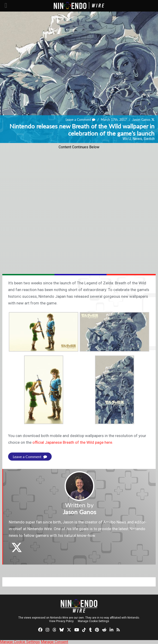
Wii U (127, 139)
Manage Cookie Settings (93, 621)
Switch (149, 139)
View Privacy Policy (61, 621)
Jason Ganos (141, 120)
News (137, 139)
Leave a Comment (80, 120)
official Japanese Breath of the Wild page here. (73, 442)
